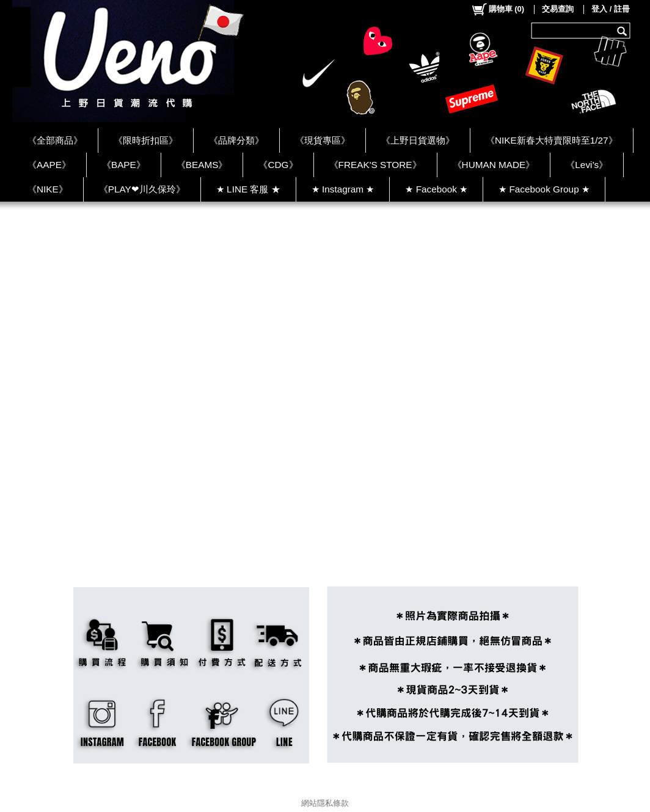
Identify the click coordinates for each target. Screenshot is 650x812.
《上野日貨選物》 (418, 140)
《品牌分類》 (236, 140)
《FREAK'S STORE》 (375, 165)
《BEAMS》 (202, 165)
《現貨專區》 (323, 140)
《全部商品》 (55, 140)
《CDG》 (278, 165)
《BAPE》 (124, 165)
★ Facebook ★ (436, 189)
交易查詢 (558, 9)
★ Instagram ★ (343, 189)
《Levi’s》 (587, 165)
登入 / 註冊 (611, 9)
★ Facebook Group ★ (544, 189)
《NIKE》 (48, 189)
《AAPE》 (49, 165)
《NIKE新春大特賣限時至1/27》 (552, 140)
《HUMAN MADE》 (494, 165)
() (498, 9)
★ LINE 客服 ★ (248, 189)
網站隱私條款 (325, 803)
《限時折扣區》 (146, 140)
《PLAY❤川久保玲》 (142, 189)
